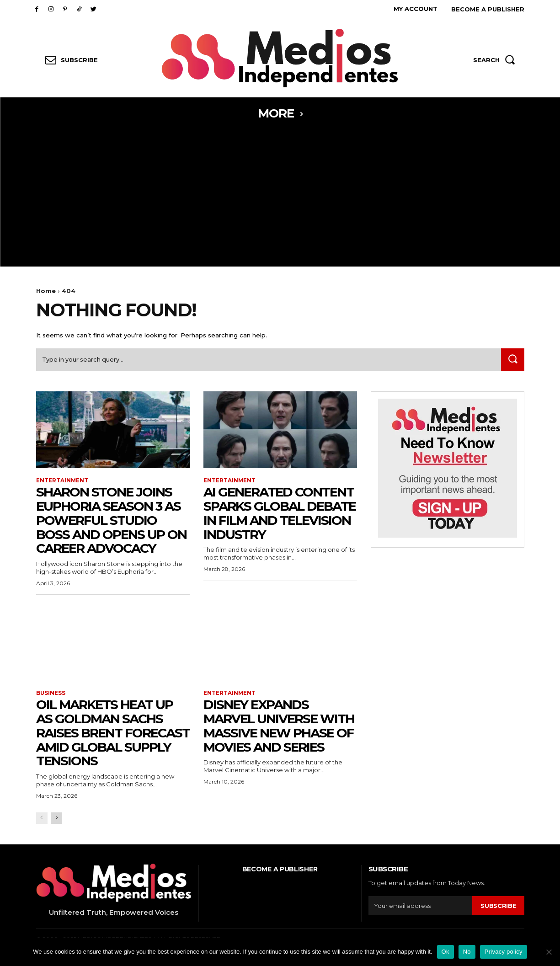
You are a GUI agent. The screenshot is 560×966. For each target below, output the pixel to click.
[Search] (512, 361)
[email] (420, 908)
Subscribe (498, 907)
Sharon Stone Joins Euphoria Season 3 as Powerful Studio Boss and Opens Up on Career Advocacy (111, 522)
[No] (549, 952)
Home (46, 291)
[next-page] (56, 820)
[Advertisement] (280, 198)
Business (51, 695)
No (467, 952)
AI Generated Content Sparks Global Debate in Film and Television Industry (280, 515)
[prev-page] (42, 820)
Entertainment (62, 482)
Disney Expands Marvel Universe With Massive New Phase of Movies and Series (279, 727)
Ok (445, 952)
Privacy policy (504, 952)
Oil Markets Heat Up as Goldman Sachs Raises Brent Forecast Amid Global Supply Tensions (113, 734)
